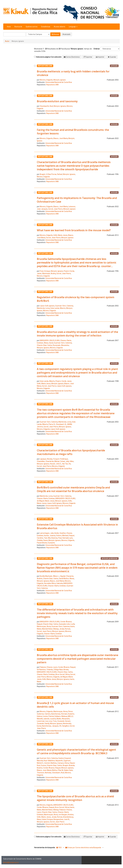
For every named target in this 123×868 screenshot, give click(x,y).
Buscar (55, 34)
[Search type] (38, 34)
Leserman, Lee (42, 721)
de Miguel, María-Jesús (46, 501)
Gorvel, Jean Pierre (55, 209)
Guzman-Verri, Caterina (64, 306)
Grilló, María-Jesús (60, 235)
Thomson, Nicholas (44, 773)
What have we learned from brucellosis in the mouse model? (74, 230)
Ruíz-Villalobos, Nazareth (53, 761)
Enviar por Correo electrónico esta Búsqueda (83, 848)
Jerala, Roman (65, 629)
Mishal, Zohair (60, 461)
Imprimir (101, 57)
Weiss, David (49, 343)
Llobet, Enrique (47, 819)
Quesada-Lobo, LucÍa (67, 624)
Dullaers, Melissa (61, 716)
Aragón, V (43, 174)
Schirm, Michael (62, 536)
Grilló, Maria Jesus (44, 384)
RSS (59, 848)
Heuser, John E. (56, 464)
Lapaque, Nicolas (46, 459)
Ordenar (97, 49)
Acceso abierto (60, 27)
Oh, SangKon (64, 726)
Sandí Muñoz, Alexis (66, 579)
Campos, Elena (63, 763)
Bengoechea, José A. (62, 819)
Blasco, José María (61, 138)
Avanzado (66, 34)
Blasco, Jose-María (44, 770)
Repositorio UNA (52, 85)
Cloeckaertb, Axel (46, 106)
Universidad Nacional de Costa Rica (59, 82)
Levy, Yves (53, 721)
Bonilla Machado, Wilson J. (50, 576)
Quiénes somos (32, 27)
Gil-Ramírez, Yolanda (45, 670)
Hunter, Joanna (50, 536)
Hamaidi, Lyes (68, 538)
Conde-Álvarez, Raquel (67, 667)
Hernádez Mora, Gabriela (53, 583)
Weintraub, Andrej (49, 273)
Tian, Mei (47, 538)
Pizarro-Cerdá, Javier (63, 381)
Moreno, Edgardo (46, 80)
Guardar (113, 57)
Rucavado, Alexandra (61, 345)
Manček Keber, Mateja (50, 629)
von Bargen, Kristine (66, 815)
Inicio (9, 27)
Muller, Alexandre (63, 719)
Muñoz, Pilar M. (58, 770)
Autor (7, 41)
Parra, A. (52, 424)
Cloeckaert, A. (61, 424)
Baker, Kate (69, 770)
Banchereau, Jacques (50, 726)
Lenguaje (73, 27)
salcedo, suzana (50, 719)
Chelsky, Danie (42, 540)
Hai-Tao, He (66, 464)
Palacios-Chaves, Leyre (49, 667)
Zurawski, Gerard (64, 721)
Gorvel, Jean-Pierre (53, 238)
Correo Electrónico (73, 57)
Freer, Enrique (45, 271)
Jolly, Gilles (70, 461)
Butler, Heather (60, 533)
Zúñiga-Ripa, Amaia (61, 670)
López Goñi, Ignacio (64, 386)
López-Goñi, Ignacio (47, 306)
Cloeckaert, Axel (58, 773)
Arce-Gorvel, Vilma (63, 674)
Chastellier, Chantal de (45, 461)
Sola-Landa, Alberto (58, 308)
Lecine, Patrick (48, 716)
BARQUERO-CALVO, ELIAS (50, 340)
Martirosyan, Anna (44, 626)
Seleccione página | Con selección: (49, 57)
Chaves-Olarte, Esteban (46, 498)
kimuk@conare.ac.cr (11, 862)
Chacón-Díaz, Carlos (45, 345)
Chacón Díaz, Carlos (51, 579)
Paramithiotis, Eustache (46, 543)
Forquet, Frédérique (61, 459)
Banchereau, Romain (59, 714)
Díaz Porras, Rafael (55, 174)
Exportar (89, 57)
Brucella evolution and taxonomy (57, 101)
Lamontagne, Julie (47, 533)
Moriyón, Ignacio (60, 80)
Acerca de (18, 27)
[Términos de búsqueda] (15, 34)
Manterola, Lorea (43, 308)
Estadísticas (46, 27)
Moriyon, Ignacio (60, 106)
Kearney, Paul (57, 538)
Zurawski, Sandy (43, 723)
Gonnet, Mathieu (51, 763)
